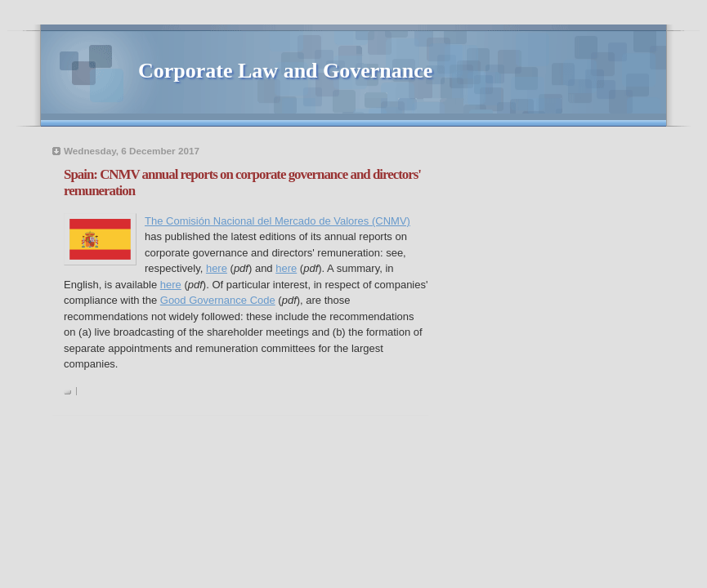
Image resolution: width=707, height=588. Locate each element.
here (217, 268)
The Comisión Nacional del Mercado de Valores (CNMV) (277, 221)
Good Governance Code (218, 300)
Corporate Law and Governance (285, 71)
